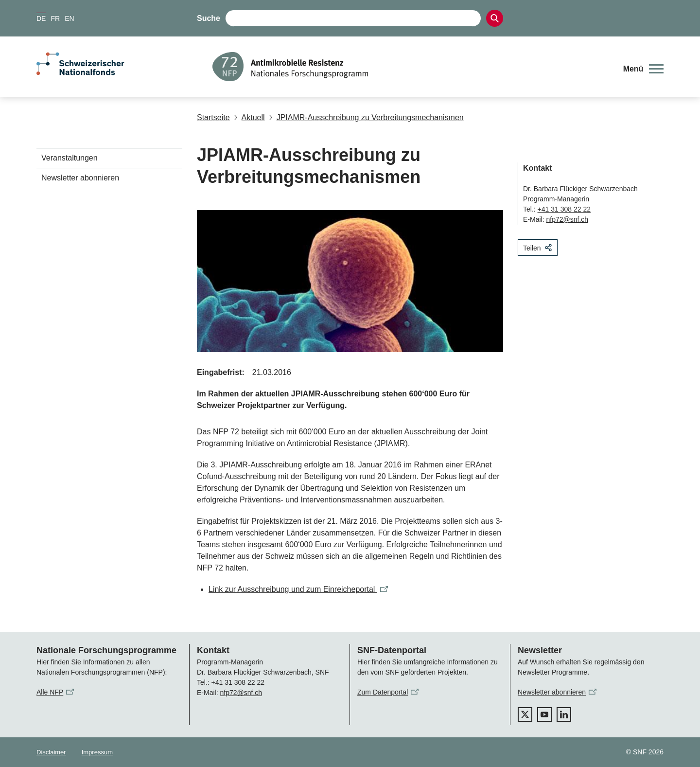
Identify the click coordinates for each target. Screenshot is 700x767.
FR (55, 18)
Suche (209, 18)
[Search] (495, 18)
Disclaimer (51, 752)
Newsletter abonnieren (80, 178)
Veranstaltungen (70, 158)
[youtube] (544, 714)
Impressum (97, 752)
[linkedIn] (564, 714)
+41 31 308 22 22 (564, 209)
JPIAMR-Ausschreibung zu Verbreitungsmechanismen (366, 117)
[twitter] (525, 714)
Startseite (213, 117)
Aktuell (249, 117)
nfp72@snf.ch (567, 219)
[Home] (411, 67)
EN (69, 18)
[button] (643, 69)
